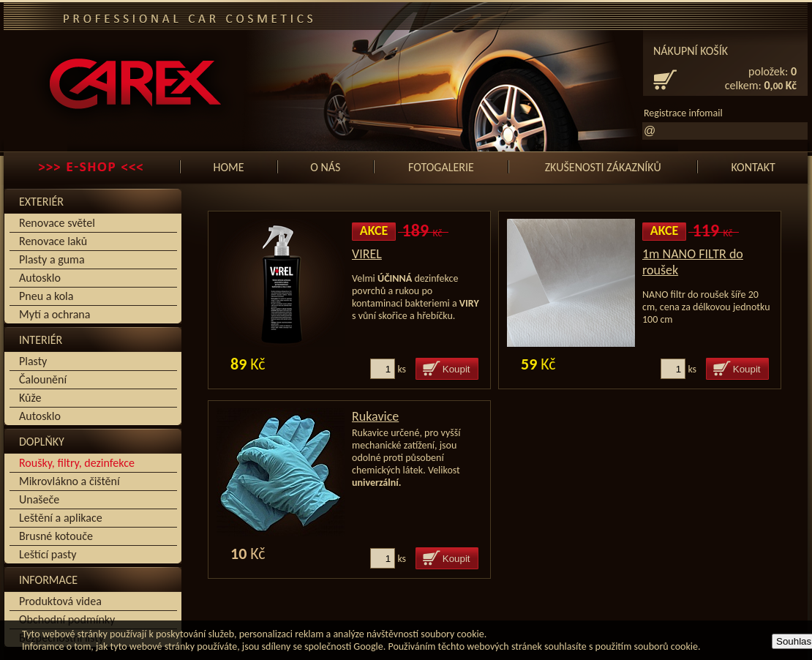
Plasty (33, 361)
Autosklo (40, 278)
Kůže (30, 398)
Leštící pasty (48, 554)
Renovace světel (57, 223)
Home (228, 167)
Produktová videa (60, 601)
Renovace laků (53, 241)
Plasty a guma (52, 259)
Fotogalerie (441, 167)
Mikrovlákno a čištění (69, 481)
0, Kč (781, 85)
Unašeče (39, 499)
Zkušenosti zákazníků (603, 167)
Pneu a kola (46, 296)
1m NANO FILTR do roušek (693, 262)
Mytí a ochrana (54, 314)
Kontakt (753, 167)
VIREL (367, 254)
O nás (325, 167)
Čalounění (43, 379)
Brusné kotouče (56, 536)
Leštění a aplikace (61, 518)
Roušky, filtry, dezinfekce (77, 463)
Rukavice (375, 416)
